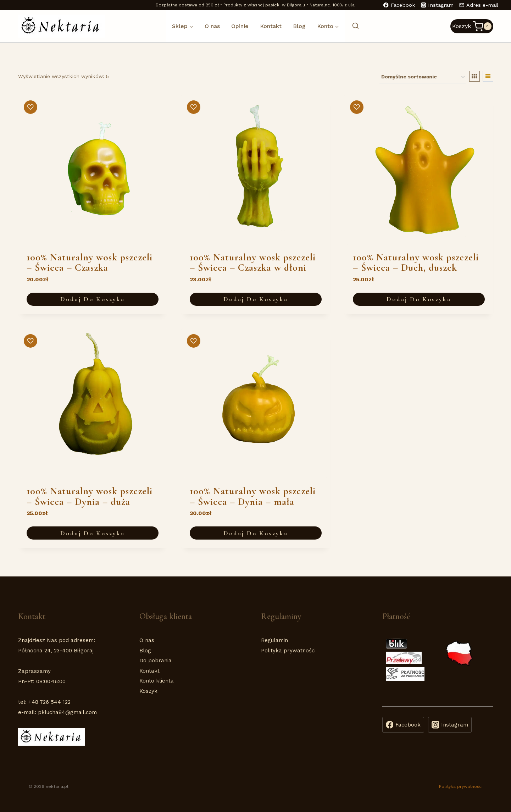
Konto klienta (157, 681)
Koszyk (148, 691)
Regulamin (274, 640)
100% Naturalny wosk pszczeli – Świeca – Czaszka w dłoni (253, 263)
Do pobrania (155, 661)
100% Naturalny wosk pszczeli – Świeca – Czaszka (90, 263)
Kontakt (271, 26)
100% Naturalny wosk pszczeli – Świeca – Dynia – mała (253, 496)
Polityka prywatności (288, 651)
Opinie (240, 26)
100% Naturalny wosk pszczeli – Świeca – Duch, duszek (416, 263)
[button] (30, 107)
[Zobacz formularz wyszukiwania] (352, 26)
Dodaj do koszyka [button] (93, 299)
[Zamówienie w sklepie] (423, 77)
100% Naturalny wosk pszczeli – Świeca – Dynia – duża (90, 496)
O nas (212, 26)
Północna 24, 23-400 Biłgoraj (56, 651)
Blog (299, 26)
